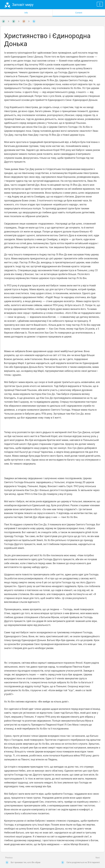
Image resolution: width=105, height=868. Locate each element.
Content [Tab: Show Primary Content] (79, 13)
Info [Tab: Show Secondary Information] (26, 13)
